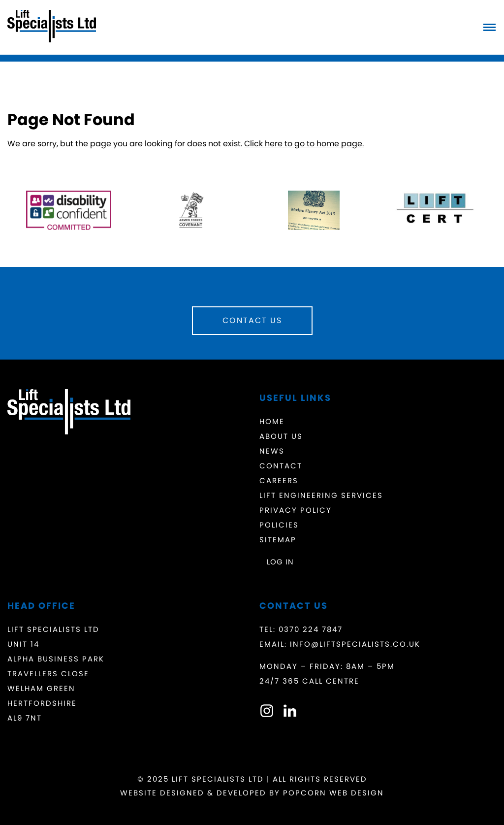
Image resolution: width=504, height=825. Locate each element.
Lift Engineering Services (321, 495)
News (272, 451)
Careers (279, 480)
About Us (281, 436)
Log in (280, 562)
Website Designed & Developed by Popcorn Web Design (252, 793)
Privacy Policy (296, 510)
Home (272, 421)
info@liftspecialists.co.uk (355, 644)
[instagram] (267, 713)
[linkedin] (290, 713)
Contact (281, 466)
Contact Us (252, 320)
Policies (279, 525)
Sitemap (278, 540)
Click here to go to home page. (304, 144)
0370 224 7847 (311, 629)
